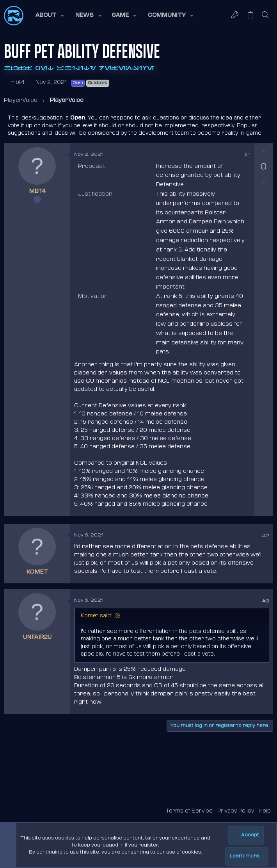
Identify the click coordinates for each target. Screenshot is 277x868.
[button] (49, 16)
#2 (265, 536)
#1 (247, 155)
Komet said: (96, 616)
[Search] (265, 16)
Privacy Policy (236, 811)
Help (265, 811)
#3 (266, 601)
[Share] (236, 155)
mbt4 (18, 83)
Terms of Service (189, 811)
